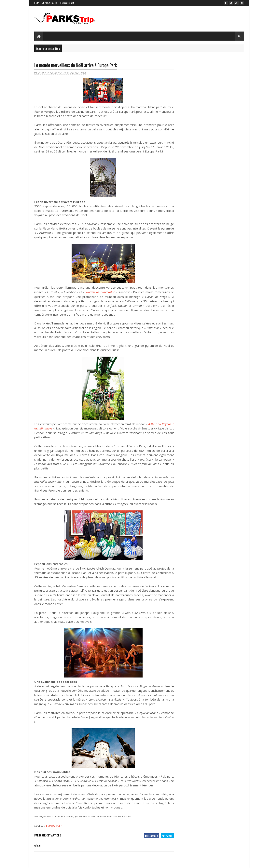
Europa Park (54, 825)
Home (37, 3)
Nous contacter (67, 3)
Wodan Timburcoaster (100, 292)
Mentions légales (50, 3)
